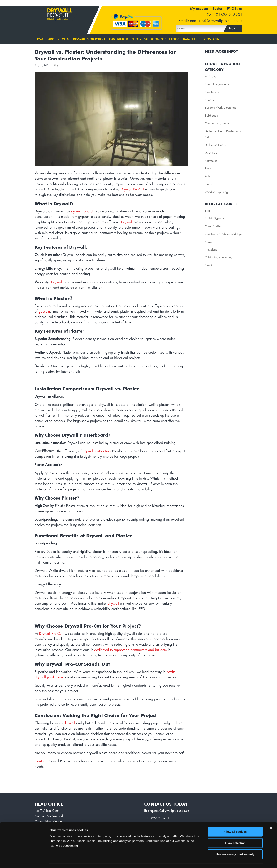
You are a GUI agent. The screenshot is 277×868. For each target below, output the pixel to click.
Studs (208, 184)
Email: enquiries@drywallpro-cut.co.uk (210, 21)
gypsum (44, 312)
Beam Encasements (217, 84)
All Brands (211, 77)
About (53, 39)
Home (40, 39)
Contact (211, 39)
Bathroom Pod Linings (161, 39)
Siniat (208, 265)
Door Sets (211, 153)
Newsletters (212, 250)
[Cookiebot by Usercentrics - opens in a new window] (25, 860)
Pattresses (211, 161)
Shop (136, 39)
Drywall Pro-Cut (132, 190)
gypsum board (82, 211)
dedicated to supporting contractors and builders (130, 650)
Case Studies (118, 39)
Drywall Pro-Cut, (51, 634)
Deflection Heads (216, 145)
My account (199, 9)
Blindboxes (212, 92)
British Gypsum (214, 218)
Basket (217, 9)
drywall (113, 604)
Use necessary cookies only (235, 843)
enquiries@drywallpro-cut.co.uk (169, 811)
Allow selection (235, 832)
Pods (208, 169)
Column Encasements (218, 124)
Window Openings (217, 192)
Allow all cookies (235, 821)
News (209, 242)
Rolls (208, 177)
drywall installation (97, 451)
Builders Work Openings (220, 108)
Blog (56, 66)
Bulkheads (211, 116)
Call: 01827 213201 (224, 15)
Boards (209, 100)
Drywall (127, 222)
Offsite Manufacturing (219, 258)
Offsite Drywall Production (83, 39)
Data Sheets (192, 39)
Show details (202, 860)
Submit (233, 29)
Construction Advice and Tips (223, 234)
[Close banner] (271, 817)
